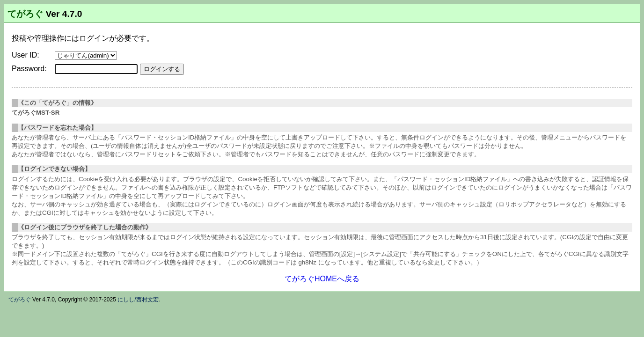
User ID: (26, 55)
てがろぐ (25, 14)
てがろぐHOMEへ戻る (322, 279)
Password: (29, 69)
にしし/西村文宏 (138, 300)
